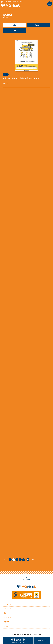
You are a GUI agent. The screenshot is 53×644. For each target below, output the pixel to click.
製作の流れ (7, 617)
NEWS (6, 626)
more (4, 84)
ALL (15, 25)
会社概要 (7, 622)
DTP (15, 30)
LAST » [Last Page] (39, 560)
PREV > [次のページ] (34, 560)
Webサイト (38, 25)
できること (7, 609)
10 (28, 560)
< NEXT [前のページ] (5, 560)
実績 (5, 613)
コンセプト (7, 604)
